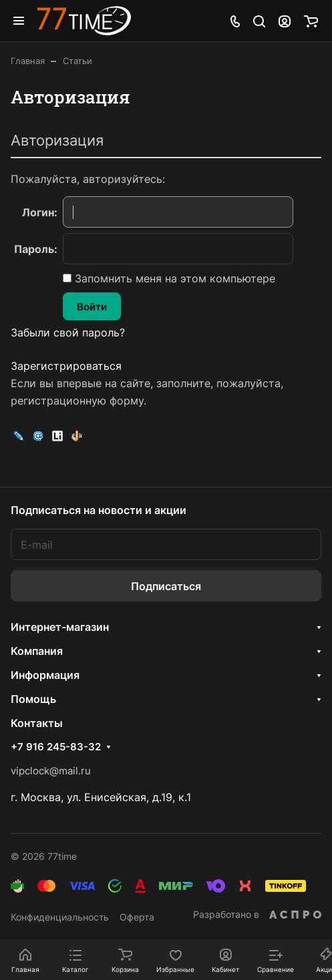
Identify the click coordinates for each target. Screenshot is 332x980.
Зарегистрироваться (66, 366)
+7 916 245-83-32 (56, 747)
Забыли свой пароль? (68, 332)
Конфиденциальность (60, 917)
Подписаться (166, 586)
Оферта (137, 917)
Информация (45, 675)
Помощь (33, 699)
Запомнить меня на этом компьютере (173, 278)
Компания (37, 651)
